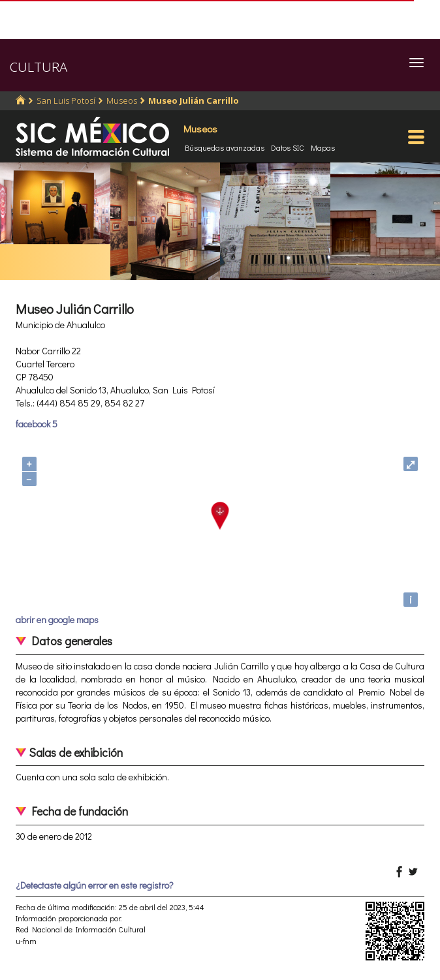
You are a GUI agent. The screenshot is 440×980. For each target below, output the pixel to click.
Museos (122, 100)
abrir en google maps (57, 620)
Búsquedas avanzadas (225, 147)
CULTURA (39, 67)
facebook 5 (37, 424)
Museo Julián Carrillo (194, 100)
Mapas (323, 147)
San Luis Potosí (66, 100)
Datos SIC (288, 147)
